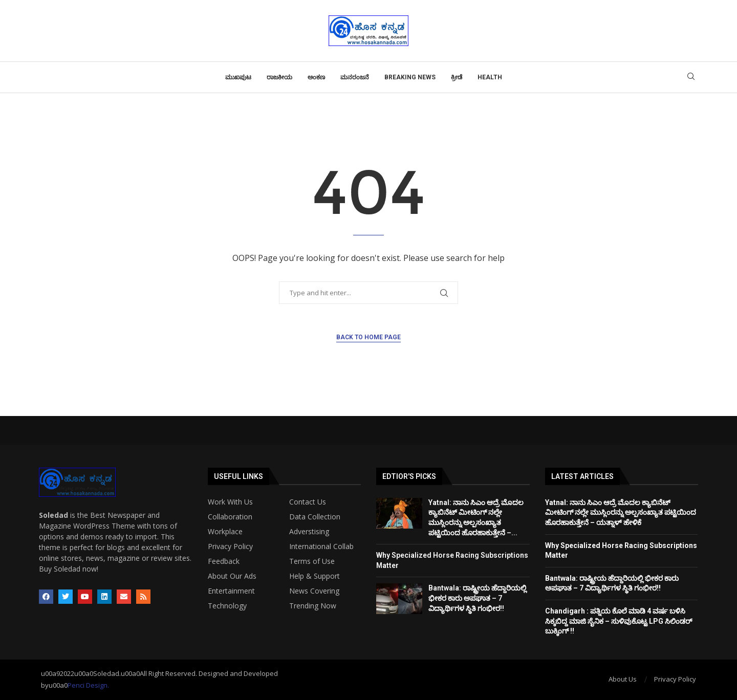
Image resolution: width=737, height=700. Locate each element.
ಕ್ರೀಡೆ (457, 77)
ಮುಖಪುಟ (238, 77)
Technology (227, 606)
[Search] (691, 78)
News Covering (314, 591)
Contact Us (308, 502)
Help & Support (315, 576)
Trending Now (313, 606)
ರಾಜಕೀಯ (279, 77)
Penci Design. (88, 685)
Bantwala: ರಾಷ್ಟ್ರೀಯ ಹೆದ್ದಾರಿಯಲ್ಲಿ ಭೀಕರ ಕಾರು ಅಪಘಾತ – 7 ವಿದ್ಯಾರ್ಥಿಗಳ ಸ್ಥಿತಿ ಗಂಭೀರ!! (478, 598)
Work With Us (230, 502)
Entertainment (231, 591)
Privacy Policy (230, 546)
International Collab (321, 546)
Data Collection (315, 517)
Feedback (224, 561)
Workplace (225, 532)
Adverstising (309, 532)
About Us (623, 679)
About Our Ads (232, 576)
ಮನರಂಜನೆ (355, 77)
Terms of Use (312, 561)
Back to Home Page (368, 337)
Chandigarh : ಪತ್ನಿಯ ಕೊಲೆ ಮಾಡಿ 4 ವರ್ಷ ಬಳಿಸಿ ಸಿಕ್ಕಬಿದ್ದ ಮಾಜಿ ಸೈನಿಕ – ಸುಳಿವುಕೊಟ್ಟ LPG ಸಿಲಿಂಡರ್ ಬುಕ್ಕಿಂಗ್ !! (619, 621)
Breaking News (410, 77)
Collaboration (230, 517)
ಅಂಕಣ (316, 77)
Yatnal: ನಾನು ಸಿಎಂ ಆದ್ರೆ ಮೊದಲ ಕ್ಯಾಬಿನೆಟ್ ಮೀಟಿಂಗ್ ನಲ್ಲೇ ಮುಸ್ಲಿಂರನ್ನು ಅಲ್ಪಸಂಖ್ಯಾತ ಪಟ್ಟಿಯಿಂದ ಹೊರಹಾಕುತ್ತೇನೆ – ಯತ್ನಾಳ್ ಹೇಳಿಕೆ (621, 512)
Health (490, 77)
